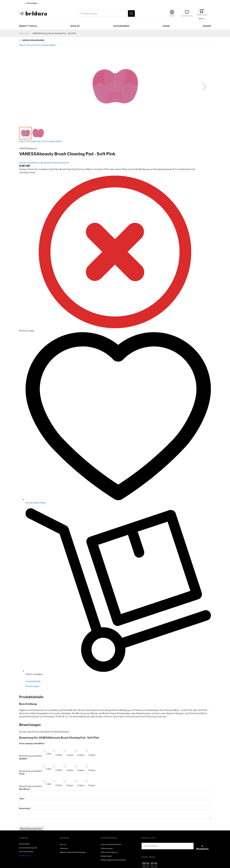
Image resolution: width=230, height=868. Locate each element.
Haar (166, 26)
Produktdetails (33, 681)
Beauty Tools (28, 26)
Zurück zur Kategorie (33, 40)
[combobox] (107, 14)
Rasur (207, 26)
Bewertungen (33, 686)
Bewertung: (25, 808)
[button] (204, 87)
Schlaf (75, 26)
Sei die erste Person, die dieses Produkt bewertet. (44, 163)
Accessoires (121, 26)
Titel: (22, 799)
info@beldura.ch (25, 856)
